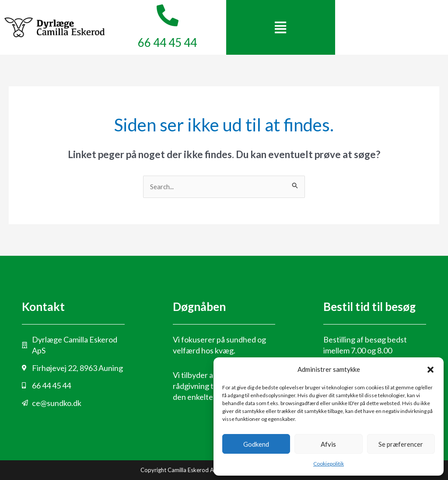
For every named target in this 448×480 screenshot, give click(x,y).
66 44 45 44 (167, 42)
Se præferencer (401, 444)
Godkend (256, 444)
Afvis (328, 444)
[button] (430, 370)
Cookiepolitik (329, 464)
